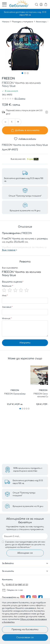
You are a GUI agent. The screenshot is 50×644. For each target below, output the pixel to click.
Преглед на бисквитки (25, 630)
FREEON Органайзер (15, 394)
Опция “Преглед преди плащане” (24, 494)
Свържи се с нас (15, 590)
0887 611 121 (23, 585)
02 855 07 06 (11, 585)
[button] (22, 73)
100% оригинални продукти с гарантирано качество (28, 470)
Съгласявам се (25, 637)
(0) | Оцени (20, 99)
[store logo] (19, 4)
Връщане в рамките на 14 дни (28, 506)
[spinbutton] (12, 122)
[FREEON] (33, 159)
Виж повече (9, 250)
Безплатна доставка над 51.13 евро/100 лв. (28, 482)
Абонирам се (25, 553)
